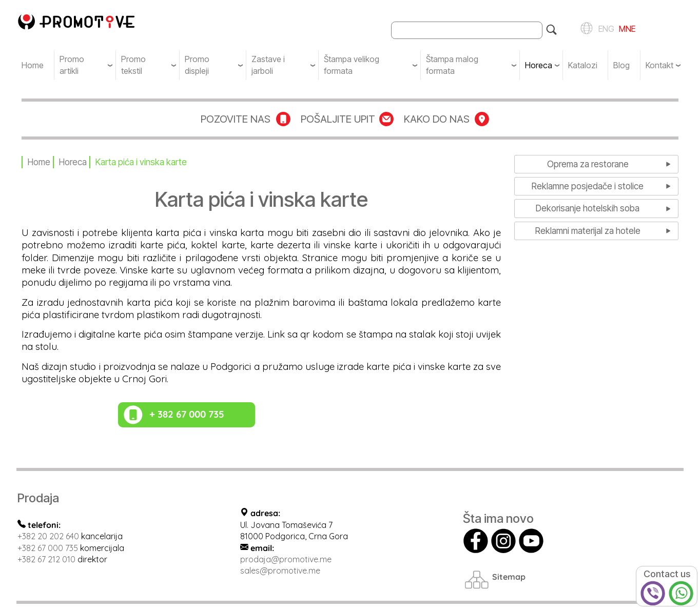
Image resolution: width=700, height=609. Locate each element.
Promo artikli (72, 65)
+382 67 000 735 (48, 548)
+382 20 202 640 (48, 536)
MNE (626, 28)
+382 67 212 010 (46, 559)
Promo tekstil (133, 65)
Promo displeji (197, 65)
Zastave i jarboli (268, 65)
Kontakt (659, 65)
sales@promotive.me (280, 571)
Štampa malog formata (452, 65)
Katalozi (583, 65)
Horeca (539, 65)
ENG (605, 28)
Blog (621, 65)
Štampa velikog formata (352, 65)
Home (33, 65)
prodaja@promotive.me (286, 559)
